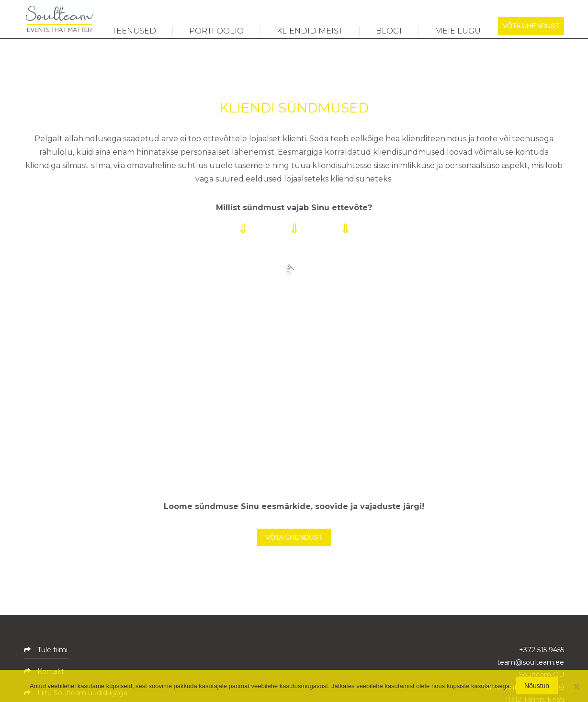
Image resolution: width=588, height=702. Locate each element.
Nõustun (537, 686)
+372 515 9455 (542, 650)
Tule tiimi (51, 650)
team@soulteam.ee (531, 662)
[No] (576, 686)
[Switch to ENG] (551, 11)
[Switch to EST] (528, 11)
